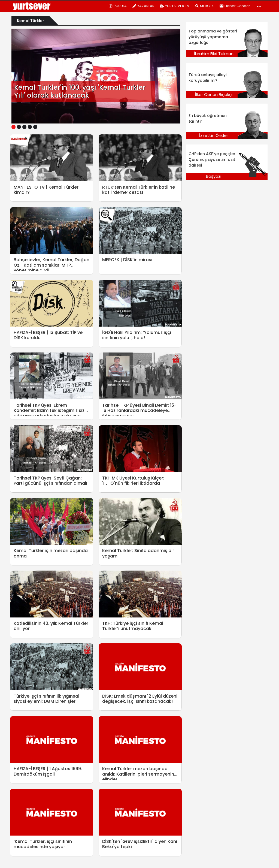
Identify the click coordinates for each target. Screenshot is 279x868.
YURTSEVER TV (175, 6)
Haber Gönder (235, 6)
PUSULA (118, 6)
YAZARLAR (143, 6)
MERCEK (204, 6)
